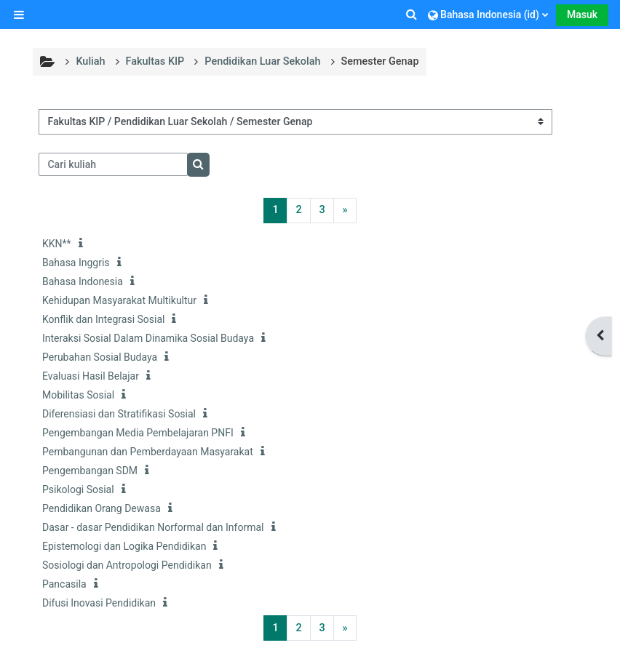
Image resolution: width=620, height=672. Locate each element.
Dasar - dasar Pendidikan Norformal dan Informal (153, 527)
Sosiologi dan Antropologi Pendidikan (127, 565)
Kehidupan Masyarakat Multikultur (119, 300)
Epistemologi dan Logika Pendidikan (124, 546)
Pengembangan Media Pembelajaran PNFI (138, 433)
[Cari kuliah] (113, 164)
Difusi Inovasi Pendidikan (99, 603)
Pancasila (64, 584)
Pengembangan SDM (90, 471)
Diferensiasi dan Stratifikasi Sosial (119, 414)
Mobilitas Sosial (78, 395)
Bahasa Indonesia (83, 281)
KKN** (57, 244)
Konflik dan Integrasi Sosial (104, 319)
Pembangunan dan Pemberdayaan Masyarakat (148, 452)
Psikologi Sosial (78, 489)
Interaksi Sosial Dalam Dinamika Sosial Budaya (148, 338)
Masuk (582, 15)
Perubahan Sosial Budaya (100, 357)
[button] (413, 15)
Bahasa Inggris (76, 263)
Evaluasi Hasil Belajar (91, 376)
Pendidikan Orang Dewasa (102, 508)
